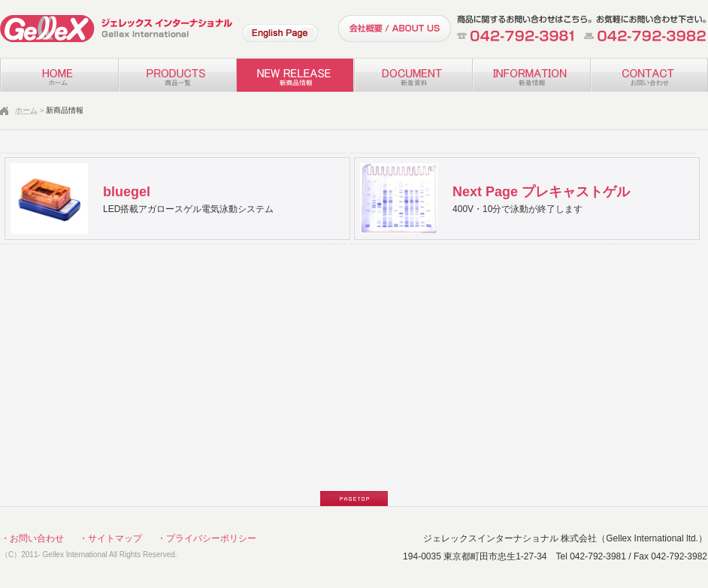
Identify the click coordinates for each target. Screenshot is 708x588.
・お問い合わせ (32, 538)
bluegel (127, 192)
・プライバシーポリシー (207, 538)
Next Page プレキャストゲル (541, 192)
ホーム (26, 110)
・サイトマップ (110, 538)
